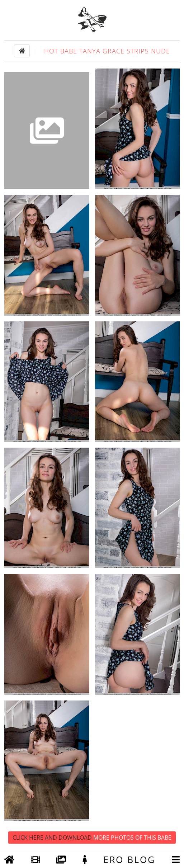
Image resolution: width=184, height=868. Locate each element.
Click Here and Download (92, 838)
